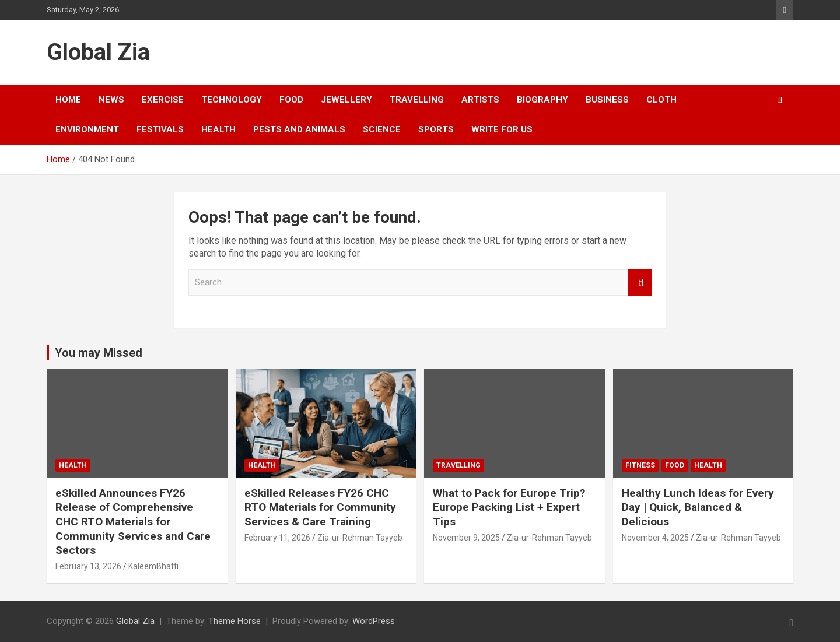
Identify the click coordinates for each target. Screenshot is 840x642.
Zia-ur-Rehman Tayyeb (360, 538)
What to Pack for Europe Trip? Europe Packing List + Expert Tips (509, 507)
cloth (661, 100)
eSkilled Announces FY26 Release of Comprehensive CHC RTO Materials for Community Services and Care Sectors (133, 522)
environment (87, 129)
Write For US (502, 129)
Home (68, 100)
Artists (480, 100)
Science (382, 129)
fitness (640, 465)
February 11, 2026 (277, 538)
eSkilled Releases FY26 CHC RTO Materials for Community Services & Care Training (320, 507)
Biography (542, 100)
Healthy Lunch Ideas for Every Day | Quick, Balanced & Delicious (698, 507)
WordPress (374, 621)
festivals (160, 129)
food (291, 100)
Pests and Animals (299, 129)
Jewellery (346, 100)
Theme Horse (235, 621)
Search (640, 283)
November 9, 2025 (466, 538)
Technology (232, 100)
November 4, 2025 (655, 538)
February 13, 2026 (88, 566)
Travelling (417, 100)
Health (218, 129)
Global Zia (98, 52)
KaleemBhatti (153, 566)
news (111, 100)
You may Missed (99, 353)
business (607, 100)
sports (436, 129)
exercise (163, 100)
